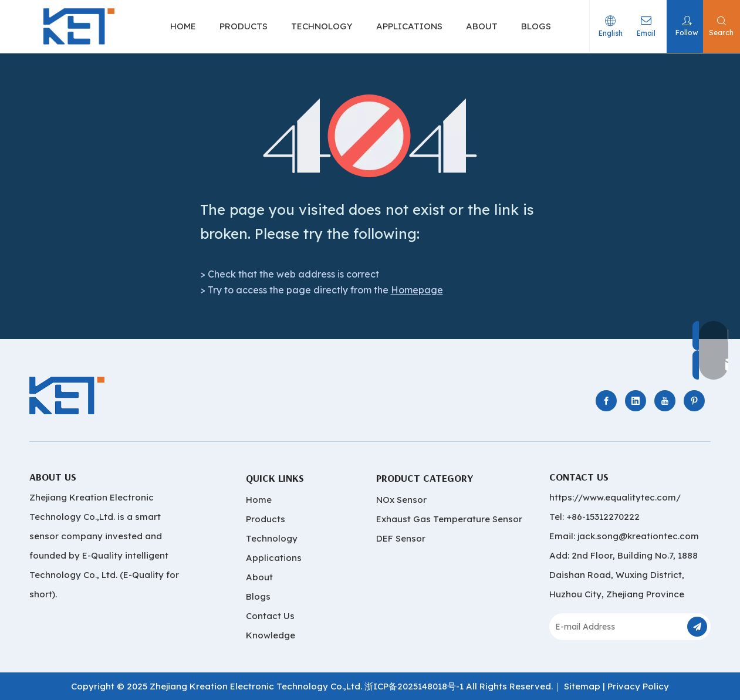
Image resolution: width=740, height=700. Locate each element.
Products (266, 519)
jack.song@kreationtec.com (638, 536)
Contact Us (270, 616)
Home (259, 500)
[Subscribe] (697, 627)
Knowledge (271, 635)
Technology (272, 538)
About (259, 577)
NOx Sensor (401, 500)
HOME (183, 26)
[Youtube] (665, 401)
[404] (370, 136)
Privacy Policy (638, 686)
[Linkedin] (636, 401)
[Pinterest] (694, 401)
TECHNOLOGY (322, 26)
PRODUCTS (244, 26)
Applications (274, 558)
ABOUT (482, 26)
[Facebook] (606, 401)
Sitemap (582, 686)
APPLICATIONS (409, 26)
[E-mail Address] (617, 627)
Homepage (417, 290)
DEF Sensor (401, 538)
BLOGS (536, 26)
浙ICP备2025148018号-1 (414, 686)
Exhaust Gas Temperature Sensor (449, 519)
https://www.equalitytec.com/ (615, 497)
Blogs (258, 596)
